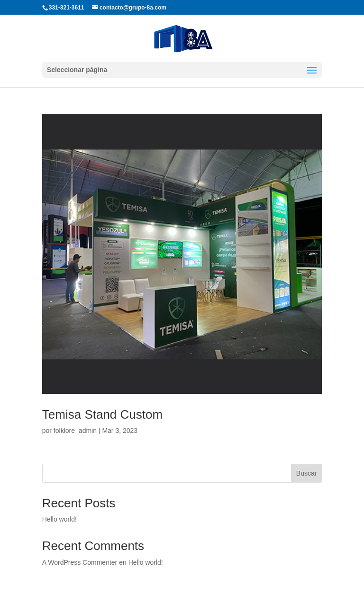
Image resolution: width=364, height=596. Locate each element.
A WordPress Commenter (80, 562)
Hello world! (59, 519)
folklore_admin (75, 431)
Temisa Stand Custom (102, 414)
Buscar (307, 473)
